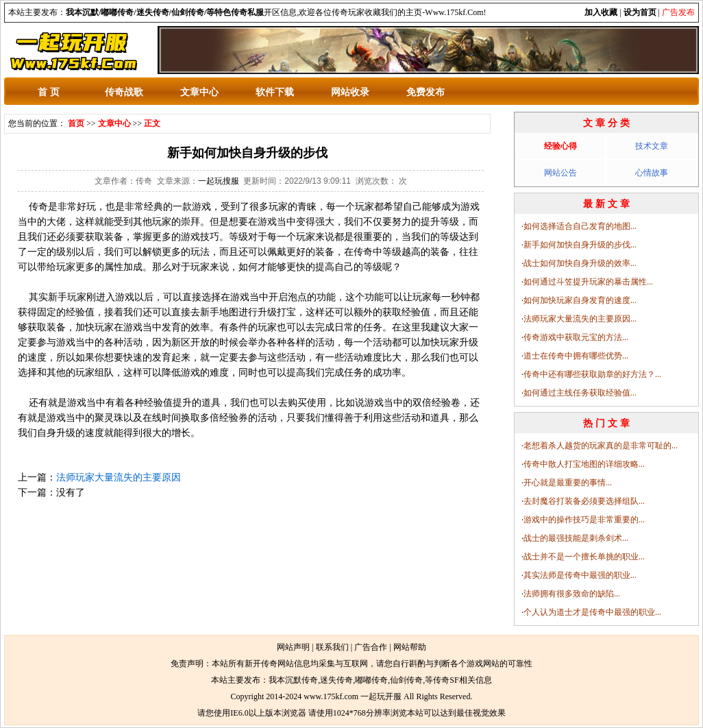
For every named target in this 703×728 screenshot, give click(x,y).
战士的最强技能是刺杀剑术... (576, 538)
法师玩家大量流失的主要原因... (580, 319)
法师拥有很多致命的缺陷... (572, 594)
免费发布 (425, 92)
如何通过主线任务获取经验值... (580, 393)
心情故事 (652, 173)
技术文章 (652, 146)
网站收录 (350, 92)
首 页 (49, 92)
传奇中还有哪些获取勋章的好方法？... (592, 374)
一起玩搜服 (219, 181)
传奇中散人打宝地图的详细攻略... (584, 464)
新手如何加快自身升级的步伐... (580, 245)
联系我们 (332, 647)
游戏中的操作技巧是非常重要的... (584, 520)
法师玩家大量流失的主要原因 (119, 477)
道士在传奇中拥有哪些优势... (576, 356)
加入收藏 (601, 12)
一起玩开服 (381, 696)
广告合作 (371, 647)
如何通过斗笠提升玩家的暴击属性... (588, 282)
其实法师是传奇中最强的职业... (580, 575)
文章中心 (199, 92)
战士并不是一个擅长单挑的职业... (584, 557)
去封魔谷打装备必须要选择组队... (584, 501)
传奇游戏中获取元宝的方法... (576, 337)
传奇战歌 (124, 92)
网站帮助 (410, 647)
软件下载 (275, 92)
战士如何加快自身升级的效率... (580, 263)
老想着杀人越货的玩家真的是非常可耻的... (601, 446)
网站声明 (293, 647)
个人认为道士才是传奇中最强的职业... (592, 612)
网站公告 (560, 173)
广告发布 (678, 12)
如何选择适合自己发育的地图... (580, 226)
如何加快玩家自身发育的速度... (580, 300)
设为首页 (640, 12)
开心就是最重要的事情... (568, 483)
